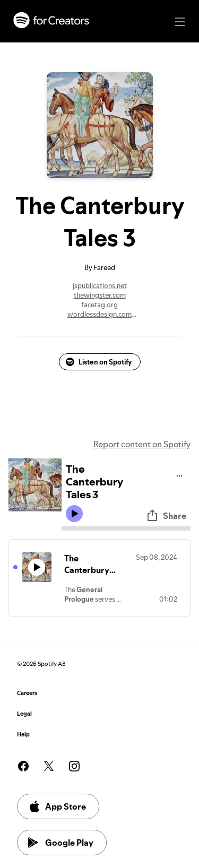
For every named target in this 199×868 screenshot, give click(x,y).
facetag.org (99, 305)
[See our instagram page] (74, 766)
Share (166, 516)
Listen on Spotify (99, 362)
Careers (27, 693)
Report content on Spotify (142, 444)
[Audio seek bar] (126, 528)
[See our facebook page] (23, 766)
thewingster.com (100, 295)
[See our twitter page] (49, 766)
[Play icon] (74, 514)
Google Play (61, 843)
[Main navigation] (180, 22)
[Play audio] (180, 474)
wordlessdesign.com (99, 314)
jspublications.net (100, 285)
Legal (24, 714)
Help (23, 735)
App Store (57, 806)
